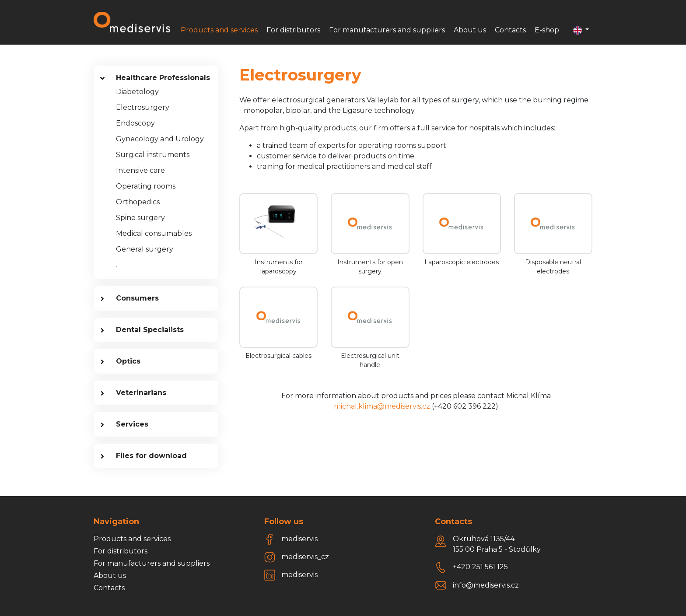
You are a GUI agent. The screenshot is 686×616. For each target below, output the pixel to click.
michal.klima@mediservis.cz (382, 406)
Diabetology (137, 92)
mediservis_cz (305, 557)
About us (470, 30)
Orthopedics (138, 202)
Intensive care (140, 170)
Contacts (510, 30)
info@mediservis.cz (486, 585)
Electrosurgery (143, 107)
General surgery (145, 249)
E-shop (547, 30)
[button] (581, 30)
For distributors (293, 30)
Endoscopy (135, 123)
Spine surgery (140, 218)
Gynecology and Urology (160, 139)
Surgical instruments (153, 155)
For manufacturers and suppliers (387, 30)
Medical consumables (154, 233)
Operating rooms (146, 186)
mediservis (299, 539)
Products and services (219, 30)
